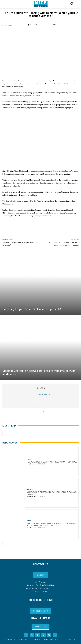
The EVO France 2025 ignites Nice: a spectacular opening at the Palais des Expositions (52, 525)
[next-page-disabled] (8, 434)
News (10, 25)
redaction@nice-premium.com (41, 588)
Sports (30, 489)
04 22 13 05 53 (40, 591)
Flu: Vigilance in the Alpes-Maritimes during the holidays (52, 462)
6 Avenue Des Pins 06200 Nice (40, 585)
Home (5, 25)
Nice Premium (43, 394)
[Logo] (40, 4)
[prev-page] (4, 434)
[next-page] (8, 544)
